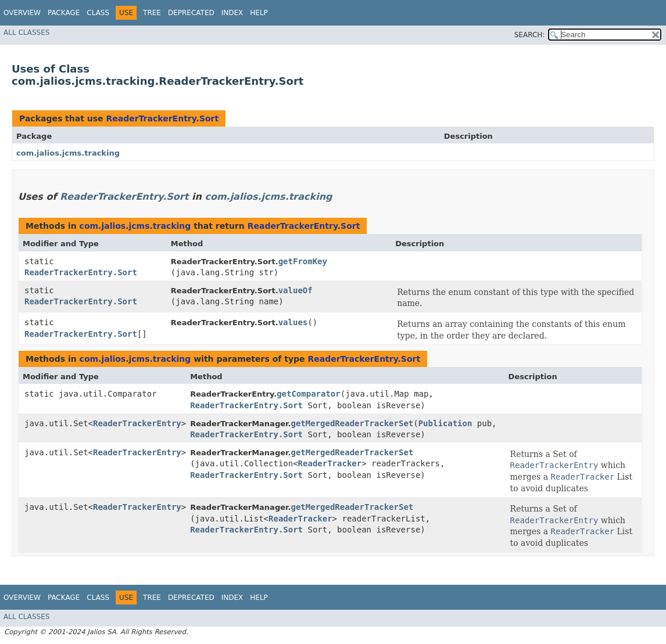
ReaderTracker (330, 463)
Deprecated (191, 13)
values (293, 322)
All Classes (26, 33)
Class (98, 13)
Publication (445, 423)
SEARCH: (530, 35)
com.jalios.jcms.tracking (68, 153)
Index (232, 13)
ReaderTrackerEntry (137, 423)
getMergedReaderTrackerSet (352, 423)
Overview (22, 13)
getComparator (309, 394)
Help (259, 13)
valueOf (296, 290)
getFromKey (303, 261)
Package (64, 13)
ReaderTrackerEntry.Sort (162, 118)
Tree (152, 13)
